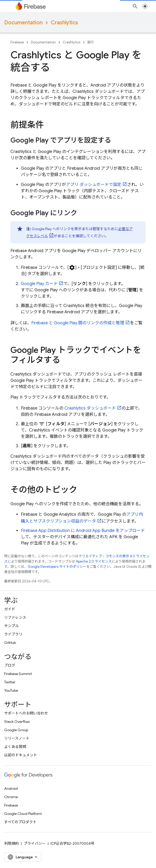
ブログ (10, 665)
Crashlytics (64, 23)
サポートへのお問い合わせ (26, 713)
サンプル (11, 626)
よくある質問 (15, 747)
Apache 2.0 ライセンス (94, 561)
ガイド (10, 609)
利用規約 (11, 843)
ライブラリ (13, 634)
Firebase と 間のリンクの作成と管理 (78, 323)
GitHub (10, 643)
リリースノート (17, 738)
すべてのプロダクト (20, 822)
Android (11, 788)
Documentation (23, 23)
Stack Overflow (17, 722)
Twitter (10, 682)
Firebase (17, 42)
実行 (91, 42)
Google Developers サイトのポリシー (57, 567)
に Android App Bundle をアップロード (83, 531)
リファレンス (15, 617)
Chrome (11, 797)
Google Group (16, 730)
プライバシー (35, 843)
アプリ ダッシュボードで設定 (94, 185)
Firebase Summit (18, 674)
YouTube (11, 690)
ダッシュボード (90, 408)
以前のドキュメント (21, 755)
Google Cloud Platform (23, 814)
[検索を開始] (135, 6)
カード (39, 284)
